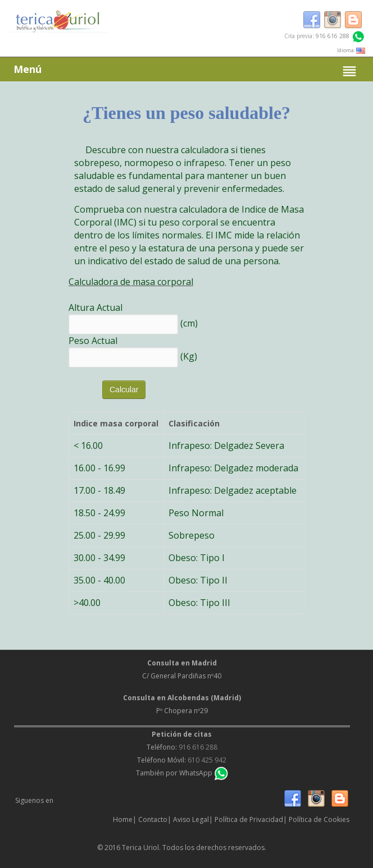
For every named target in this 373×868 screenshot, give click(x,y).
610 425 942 (207, 760)
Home (123, 819)
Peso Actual (93, 341)
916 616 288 (333, 36)
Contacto (153, 819)
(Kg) (189, 356)
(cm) (189, 323)
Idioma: (351, 50)
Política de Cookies (319, 819)
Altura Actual (95, 307)
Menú (186, 71)
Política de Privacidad (249, 819)
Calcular (124, 389)
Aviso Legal (191, 819)
